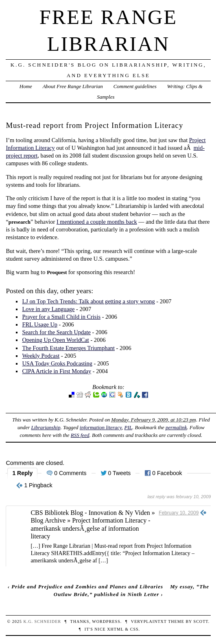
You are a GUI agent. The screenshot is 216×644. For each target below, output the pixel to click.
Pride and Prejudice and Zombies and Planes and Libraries (87, 587)
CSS (134, 629)
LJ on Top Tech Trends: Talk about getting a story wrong (88, 301)
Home (26, 86)
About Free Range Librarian (73, 86)
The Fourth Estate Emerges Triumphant (68, 348)
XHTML (115, 629)
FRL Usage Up (40, 324)
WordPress (106, 621)
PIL (128, 427)
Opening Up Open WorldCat (55, 340)
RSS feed (80, 435)
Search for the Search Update (56, 332)
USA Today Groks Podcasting (57, 363)
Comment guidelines (135, 86)
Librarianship (46, 427)
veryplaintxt (149, 621)
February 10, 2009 (179, 513)
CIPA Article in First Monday (57, 371)
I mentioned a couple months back (97, 222)
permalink (176, 427)
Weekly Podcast (41, 356)
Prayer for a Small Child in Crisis (61, 317)
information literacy (101, 427)
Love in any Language (48, 309)
